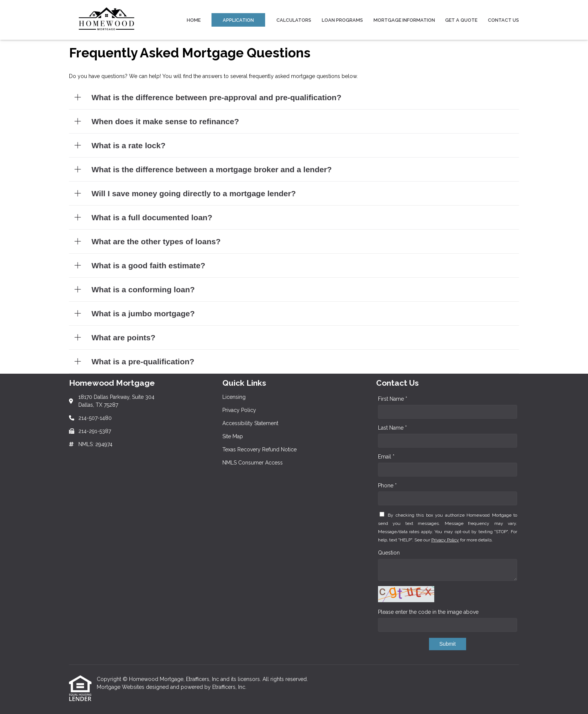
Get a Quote (461, 20)
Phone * (387, 486)
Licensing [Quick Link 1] (234, 397)
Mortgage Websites (121, 687)
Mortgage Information (404, 20)
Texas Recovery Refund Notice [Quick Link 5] (259, 449)
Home (194, 20)
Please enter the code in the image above (428, 612)
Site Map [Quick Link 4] (233, 436)
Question (389, 553)
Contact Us (503, 20)
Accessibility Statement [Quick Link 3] (250, 423)
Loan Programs (342, 20)
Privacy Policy (445, 540)
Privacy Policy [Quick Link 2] (239, 410)
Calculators (294, 20)
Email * (386, 457)
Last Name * (392, 428)
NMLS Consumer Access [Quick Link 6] (253, 463)
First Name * (393, 399)
